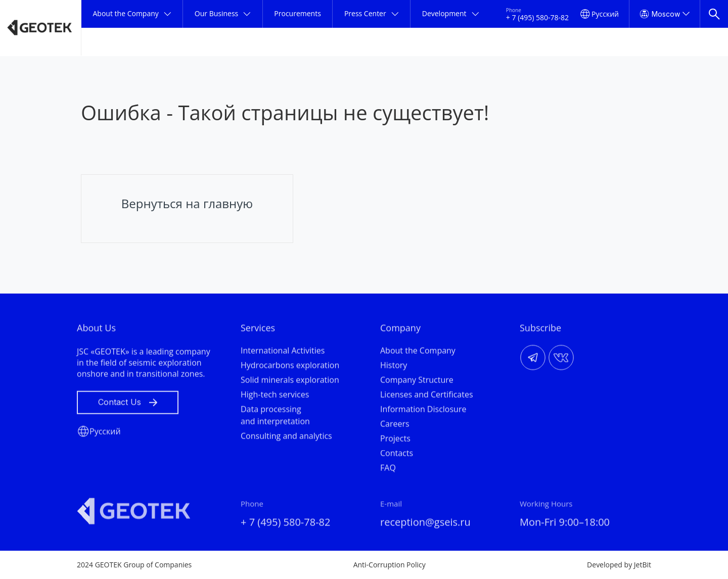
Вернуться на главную (187, 203)
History (394, 367)
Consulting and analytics (286, 438)
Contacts (397, 455)
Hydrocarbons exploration (290, 367)
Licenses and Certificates (427, 397)
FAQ (388, 470)
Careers (395, 426)
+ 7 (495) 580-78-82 (537, 18)
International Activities (283, 353)
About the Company (418, 353)
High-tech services (275, 397)
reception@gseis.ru (425, 524)
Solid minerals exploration (290, 382)
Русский (605, 14)
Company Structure (417, 382)
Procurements (298, 13)
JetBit (643, 565)
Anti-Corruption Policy (390, 565)
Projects (395, 441)
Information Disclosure (423, 411)
